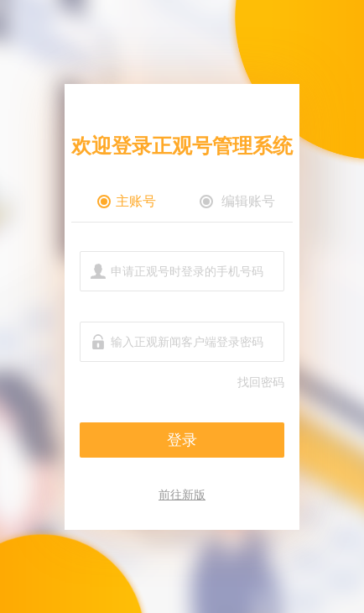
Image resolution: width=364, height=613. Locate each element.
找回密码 (261, 382)
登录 (182, 440)
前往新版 (182, 495)
